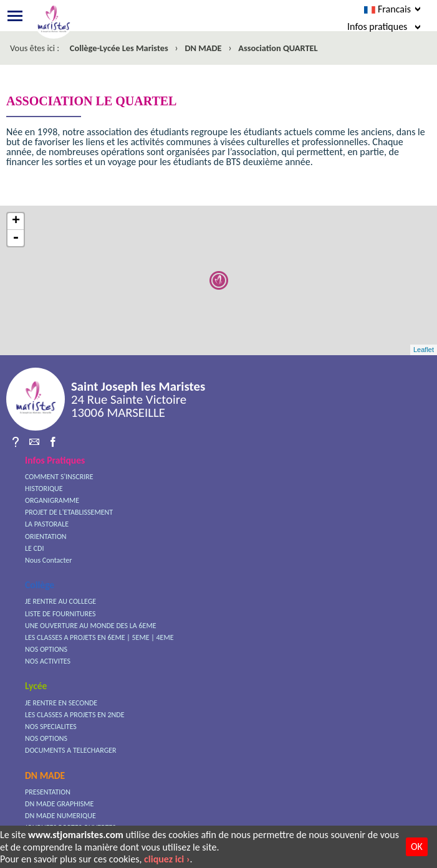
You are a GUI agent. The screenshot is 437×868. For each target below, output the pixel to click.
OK (417, 847)
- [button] (16, 238)
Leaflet (424, 350)
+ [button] (16, 222)
